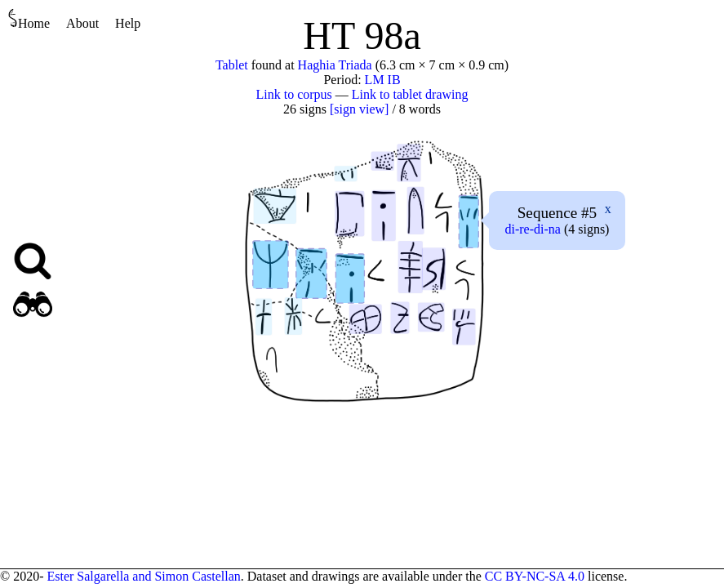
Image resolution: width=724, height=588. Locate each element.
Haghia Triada (335, 65)
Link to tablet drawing (410, 94)
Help (128, 23)
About (82, 23)
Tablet (232, 65)
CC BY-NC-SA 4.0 (535, 576)
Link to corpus (294, 94)
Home (29, 19)
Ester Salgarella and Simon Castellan (143, 576)
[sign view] (359, 109)
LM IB (383, 80)
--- (532, 229)
